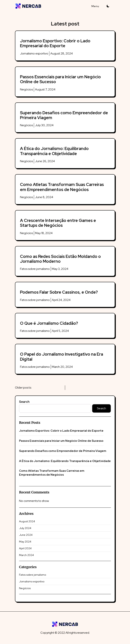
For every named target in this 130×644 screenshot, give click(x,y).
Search (24, 402)
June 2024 (26, 535)
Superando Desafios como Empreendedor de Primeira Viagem (64, 115)
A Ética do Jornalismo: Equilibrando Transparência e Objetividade (54, 151)
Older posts (23, 388)
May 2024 (25, 542)
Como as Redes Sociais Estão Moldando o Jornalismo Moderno (60, 259)
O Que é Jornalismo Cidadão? (49, 323)
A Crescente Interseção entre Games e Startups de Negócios (58, 223)
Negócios (26, 89)
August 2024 (27, 521)
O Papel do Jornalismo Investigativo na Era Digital (62, 357)
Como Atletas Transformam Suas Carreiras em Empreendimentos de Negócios (62, 187)
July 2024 (25, 528)
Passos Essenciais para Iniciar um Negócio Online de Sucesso (60, 79)
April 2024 (25, 548)
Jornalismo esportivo (34, 53)
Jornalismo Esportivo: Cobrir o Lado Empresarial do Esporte (55, 43)
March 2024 (26, 555)
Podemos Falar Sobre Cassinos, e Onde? (59, 292)
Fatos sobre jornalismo (35, 269)
